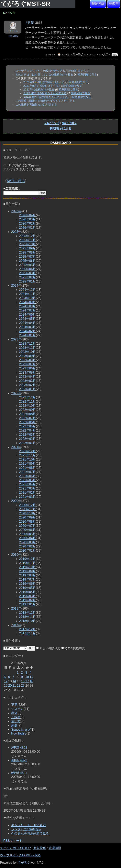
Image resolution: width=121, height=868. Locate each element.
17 (27, 681)
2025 (16, 232)
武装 (14, 725)
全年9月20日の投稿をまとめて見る (45, 93)
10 (27, 677)
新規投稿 (98, 4)
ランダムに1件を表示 (26, 829)
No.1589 (13, 36)
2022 (16, 393)
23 (23, 686)
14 (14, 681)
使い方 (16, 721)
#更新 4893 (19, 748)
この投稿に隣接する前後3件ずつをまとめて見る (45, 101)
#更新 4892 (19, 760)
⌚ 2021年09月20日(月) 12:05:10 (76, 55)
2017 (16, 625)
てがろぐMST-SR (26, 4)
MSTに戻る (16, 181)
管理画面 (55, 848)
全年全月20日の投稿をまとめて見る (46, 97)
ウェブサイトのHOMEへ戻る (20, 855)
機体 (14, 713)
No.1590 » (69, 123)
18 (31, 681)
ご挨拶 (16, 717)
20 (10, 686)
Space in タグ (21, 730)
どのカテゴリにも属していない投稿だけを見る (44, 75)
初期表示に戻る (60, 128)
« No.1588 (52, 123)
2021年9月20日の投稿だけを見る (44, 82)
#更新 (30, 23)
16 (23, 681)
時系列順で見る (79, 71)
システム (17, 709)
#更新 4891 (19, 773)
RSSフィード (13, 841)
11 (31, 677)
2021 (16, 447)
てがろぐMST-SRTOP (15, 848)
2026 (16, 211)
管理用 (114, 4)
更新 (14, 705)
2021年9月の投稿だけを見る (41, 86)
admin (51, 55)
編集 (115, 55)
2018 (16, 608)
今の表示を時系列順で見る (30, 833)
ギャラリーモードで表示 (28, 825)
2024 (16, 286)
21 (14, 686)
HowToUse (19, 733)
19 (6, 686)
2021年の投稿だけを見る (39, 90)
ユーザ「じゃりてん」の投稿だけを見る (40, 71)
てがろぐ (24, 863)
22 (18, 686)
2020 (16, 501)
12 (6, 681)
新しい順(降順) (48, 648)
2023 (16, 339)
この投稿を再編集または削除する (36, 104)
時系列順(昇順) (73, 648)
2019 (16, 555)
